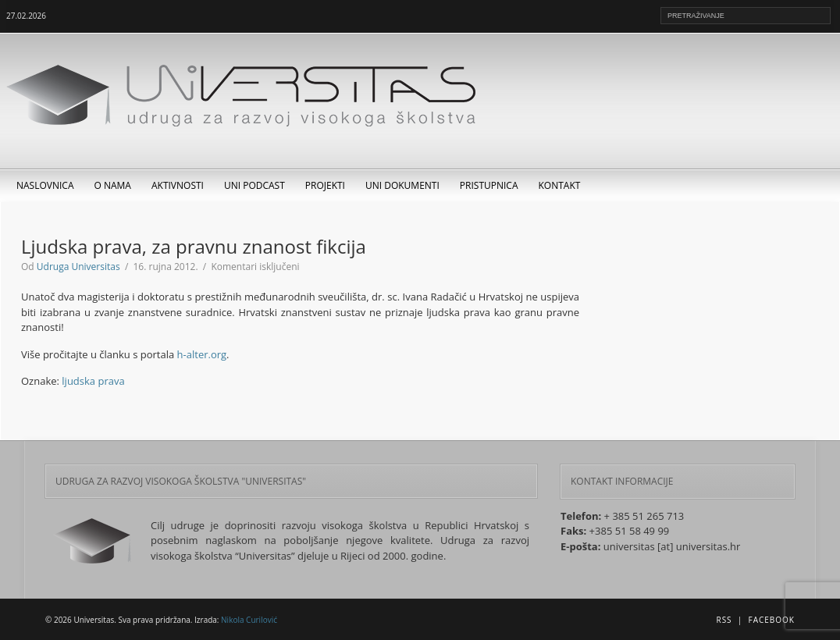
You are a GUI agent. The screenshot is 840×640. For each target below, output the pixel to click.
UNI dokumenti (402, 185)
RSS (724, 620)
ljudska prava (93, 381)
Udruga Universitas (78, 267)
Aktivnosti (178, 185)
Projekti (325, 185)
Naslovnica (45, 185)
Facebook (772, 620)
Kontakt (560, 185)
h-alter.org (202, 354)
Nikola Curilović (249, 620)
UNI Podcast (254, 185)
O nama (113, 185)
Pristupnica (489, 185)
